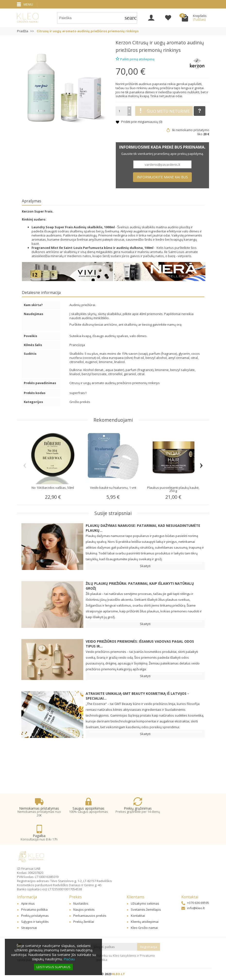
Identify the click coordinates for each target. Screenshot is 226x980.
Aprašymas (32, 201)
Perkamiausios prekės (90, 916)
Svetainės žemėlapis (146, 909)
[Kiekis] (121, 111)
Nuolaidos (81, 903)
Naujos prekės (84, 909)
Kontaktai (138, 916)
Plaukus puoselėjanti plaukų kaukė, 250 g (173, 489)
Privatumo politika (34, 909)
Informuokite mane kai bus (162, 177)
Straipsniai (29, 928)
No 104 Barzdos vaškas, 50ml (53, 488)
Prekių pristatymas (35, 916)
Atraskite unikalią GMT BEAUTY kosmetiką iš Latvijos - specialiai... (137, 696)
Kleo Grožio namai (144, 928)
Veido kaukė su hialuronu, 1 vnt (113, 488)
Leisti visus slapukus (53, 967)
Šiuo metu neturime (164, 111)
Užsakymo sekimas (145, 903)
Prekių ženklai (84, 922)
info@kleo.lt (193, 908)
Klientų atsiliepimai (145, 922)
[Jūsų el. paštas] (114, 947)
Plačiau (69, 959)
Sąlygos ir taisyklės (35, 922)
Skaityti (145, 566)
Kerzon (123, 43)
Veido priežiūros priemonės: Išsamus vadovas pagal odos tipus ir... (140, 644)
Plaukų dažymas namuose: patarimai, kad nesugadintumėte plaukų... (143, 528)
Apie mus (28, 903)
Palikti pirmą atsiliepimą (135, 59)
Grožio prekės (80, 402)
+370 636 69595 (195, 903)
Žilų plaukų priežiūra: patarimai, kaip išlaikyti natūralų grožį (140, 586)
